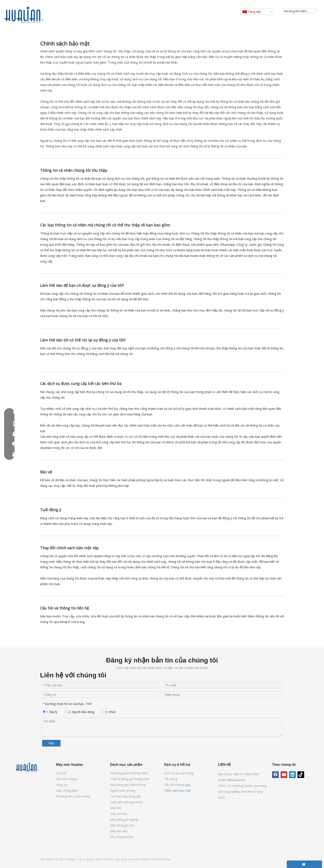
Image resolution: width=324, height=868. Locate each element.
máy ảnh (134, 859)
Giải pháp (121, 859)
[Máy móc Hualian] (27, 767)
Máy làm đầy (119, 831)
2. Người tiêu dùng (80, 712)
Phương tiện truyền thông (73, 796)
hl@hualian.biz (236, 780)
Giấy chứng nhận (67, 790)
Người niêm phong (123, 790)
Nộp (51, 743)
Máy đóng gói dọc (122, 825)
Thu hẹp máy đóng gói (125, 796)
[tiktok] (301, 775)
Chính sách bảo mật (177, 790)
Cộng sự (61, 785)
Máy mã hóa (119, 814)
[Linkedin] (292, 775)
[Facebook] (275, 775)
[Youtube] (284, 775)
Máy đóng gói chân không (128, 785)
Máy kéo (116, 808)
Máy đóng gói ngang (124, 819)
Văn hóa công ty (67, 779)
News (167, 859)
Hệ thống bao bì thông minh (129, 773)
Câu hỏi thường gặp (177, 785)
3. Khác (109, 712)
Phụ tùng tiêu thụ (122, 837)
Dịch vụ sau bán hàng (179, 773)
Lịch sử (61, 773)
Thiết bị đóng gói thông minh (130, 779)
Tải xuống (171, 779)
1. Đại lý (50, 712)
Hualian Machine (152, 859)
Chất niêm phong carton (126, 802)
